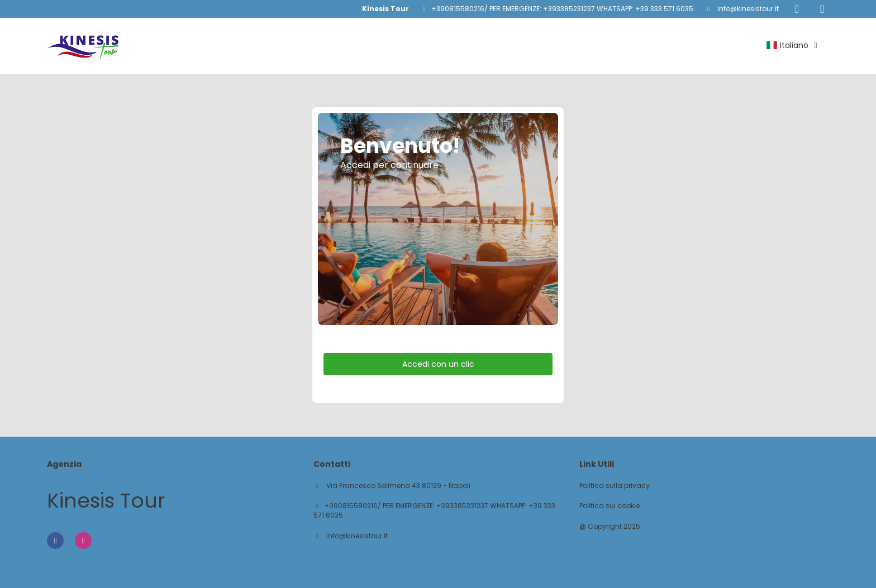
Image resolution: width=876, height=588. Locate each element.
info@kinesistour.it (747, 9)
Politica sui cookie (610, 506)
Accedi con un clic (438, 364)
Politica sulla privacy (615, 486)
